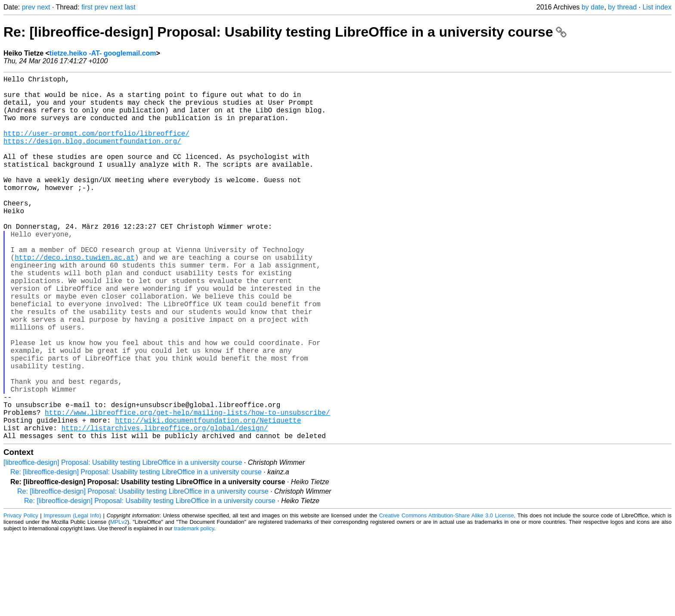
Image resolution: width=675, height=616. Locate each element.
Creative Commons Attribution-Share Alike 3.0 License (447, 596)
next (43, 7)
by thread (622, 7)
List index (657, 7)
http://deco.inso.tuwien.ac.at (74, 299)
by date (593, 7)
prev (29, 7)
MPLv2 (119, 603)
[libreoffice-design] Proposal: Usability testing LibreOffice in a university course (123, 543)
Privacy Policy (21, 596)
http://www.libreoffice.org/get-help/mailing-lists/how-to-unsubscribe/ (187, 488)
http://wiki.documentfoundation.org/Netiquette (208, 498)
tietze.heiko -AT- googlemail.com (103, 53)
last (130, 7)
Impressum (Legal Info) (72, 596)
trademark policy (194, 609)
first (87, 7)
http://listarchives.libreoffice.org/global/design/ (164, 507)
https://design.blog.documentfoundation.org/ (92, 156)
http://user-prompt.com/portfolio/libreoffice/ (96, 147)
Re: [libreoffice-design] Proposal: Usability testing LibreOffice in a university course (285, 32)
